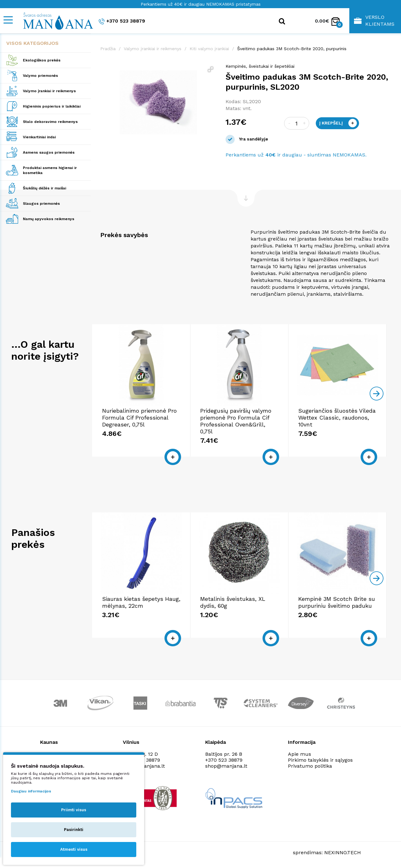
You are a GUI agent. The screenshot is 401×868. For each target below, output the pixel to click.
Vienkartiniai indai (39, 137)
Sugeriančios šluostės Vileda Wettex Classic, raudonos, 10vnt (337, 418)
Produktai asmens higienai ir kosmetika (50, 170)
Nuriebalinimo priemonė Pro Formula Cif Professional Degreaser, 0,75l (139, 418)
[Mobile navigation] (8, 20)
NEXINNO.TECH (343, 852)
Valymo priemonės (40, 76)
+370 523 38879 (122, 21)
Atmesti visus (74, 849)
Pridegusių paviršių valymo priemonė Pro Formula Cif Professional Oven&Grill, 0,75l (236, 421)
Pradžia (108, 49)
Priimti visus (74, 810)
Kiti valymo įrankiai (209, 49)
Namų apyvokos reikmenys (49, 219)
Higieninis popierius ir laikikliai (52, 106)
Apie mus (299, 754)
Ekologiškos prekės (42, 60)
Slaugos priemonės (41, 204)
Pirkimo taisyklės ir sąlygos (320, 760)
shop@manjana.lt (226, 766)
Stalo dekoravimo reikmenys (50, 122)
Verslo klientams (374, 21)
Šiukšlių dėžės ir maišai (44, 188)
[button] (211, 69)
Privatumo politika (310, 766)
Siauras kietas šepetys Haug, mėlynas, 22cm (141, 602)
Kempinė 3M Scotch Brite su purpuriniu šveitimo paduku (337, 602)
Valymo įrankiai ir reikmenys (49, 91)
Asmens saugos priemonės (49, 152)
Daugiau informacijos (31, 791)
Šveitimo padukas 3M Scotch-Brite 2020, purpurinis (292, 49)
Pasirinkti (74, 830)
